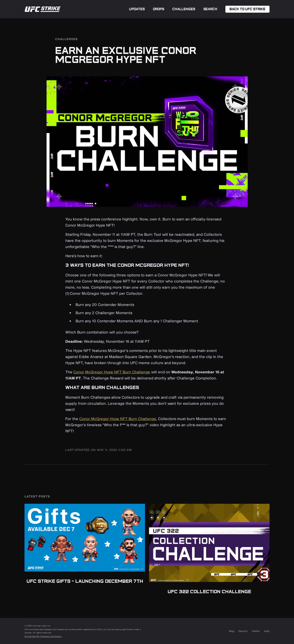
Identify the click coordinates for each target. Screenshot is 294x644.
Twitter (256, 631)
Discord (243, 631)
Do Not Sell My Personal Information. (43, 636)
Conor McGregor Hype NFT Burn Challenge (112, 372)
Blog (232, 631)
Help (267, 631)
